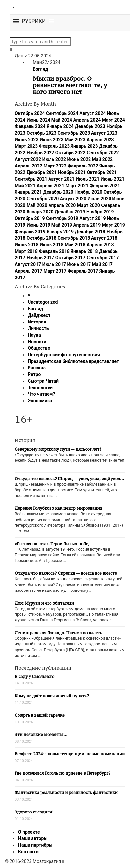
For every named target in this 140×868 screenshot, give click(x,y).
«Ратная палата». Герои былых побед (53, 544)
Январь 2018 (84, 251)
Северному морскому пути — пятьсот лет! (58, 449)
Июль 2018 (27, 245)
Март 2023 (26, 146)
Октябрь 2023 (42, 133)
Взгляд (40, 69)
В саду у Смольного (35, 676)
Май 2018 (75, 245)
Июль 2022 (54, 159)
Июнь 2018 (52, 245)
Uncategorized (43, 302)
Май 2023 (75, 140)
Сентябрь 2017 (103, 258)
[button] (34, 21)
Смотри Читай (43, 381)
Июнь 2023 (52, 140)
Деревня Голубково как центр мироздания (59, 508)
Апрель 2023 (100, 140)
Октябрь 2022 (70, 153)
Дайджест (39, 315)
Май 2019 (62, 225)
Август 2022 (28, 159)
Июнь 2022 (79, 159)
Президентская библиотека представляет (73, 361)
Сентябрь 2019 (62, 218)
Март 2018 (26, 251)
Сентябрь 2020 (43, 199)
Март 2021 (77, 186)
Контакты (29, 852)
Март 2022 (55, 166)
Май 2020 (37, 205)
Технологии (40, 388)
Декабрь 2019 (70, 212)
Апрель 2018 (100, 245)
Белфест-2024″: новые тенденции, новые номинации (70, 754)
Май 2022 (102, 159)
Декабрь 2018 (90, 232)
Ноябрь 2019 (100, 212)
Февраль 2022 (83, 166)
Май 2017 (102, 264)
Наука (34, 335)
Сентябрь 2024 (62, 113)
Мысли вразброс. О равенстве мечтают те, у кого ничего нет (70, 85)
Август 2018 (104, 238)
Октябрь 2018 (42, 238)
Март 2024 (113, 120)
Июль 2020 (99, 199)
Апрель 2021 (50, 186)
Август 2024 (92, 113)
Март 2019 (113, 225)
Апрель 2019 (87, 225)
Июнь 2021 (113, 179)
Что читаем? (41, 394)
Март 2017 (55, 271)
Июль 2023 (27, 140)
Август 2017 (28, 264)
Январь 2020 (40, 212)
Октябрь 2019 (30, 218)
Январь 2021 (28, 192)
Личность (38, 328)
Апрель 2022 (29, 166)
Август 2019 (92, 218)
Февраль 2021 (105, 186)
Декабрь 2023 (90, 126)
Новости (37, 342)
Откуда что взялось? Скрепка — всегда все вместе (66, 573)
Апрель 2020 (62, 205)
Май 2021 (25, 186)
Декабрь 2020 (58, 192)
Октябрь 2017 (70, 258)
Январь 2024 (60, 126)
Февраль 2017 (83, 271)
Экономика (40, 401)
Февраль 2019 (30, 232)
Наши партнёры (35, 845)
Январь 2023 (84, 146)
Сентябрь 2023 (74, 133)
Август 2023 (104, 133)
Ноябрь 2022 (40, 153)
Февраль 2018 (54, 251)
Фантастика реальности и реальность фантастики (66, 793)
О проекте (29, 832)
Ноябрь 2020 (88, 192)
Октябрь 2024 (30, 113)
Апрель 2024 (87, 120)
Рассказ (37, 368)
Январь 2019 (60, 232)
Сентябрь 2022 (103, 153)
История (37, 322)
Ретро (34, 374)
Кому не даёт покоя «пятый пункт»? (52, 696)
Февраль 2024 (30, 126)
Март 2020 (89, 205)
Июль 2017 (54, 264)
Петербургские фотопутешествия (64, 355)
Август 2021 (61, 179)
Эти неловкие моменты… (41, 734)
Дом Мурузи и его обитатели (44, 603)
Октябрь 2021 (102, 172)
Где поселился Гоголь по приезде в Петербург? (62, 773)
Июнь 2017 (79, 264)
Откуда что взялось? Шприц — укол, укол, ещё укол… (69, 479)
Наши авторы (33, 838)
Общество (39, 348)
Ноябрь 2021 (72, 172)
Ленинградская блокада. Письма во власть (58, 633)
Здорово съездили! (34, 812)
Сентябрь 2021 (31, 179)
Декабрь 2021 (42, 172)
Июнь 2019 (39, 225)
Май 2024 (62, 120)
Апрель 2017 (29, 271)
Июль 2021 (88, 179)
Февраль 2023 (54, 146)
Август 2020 (73, 199)
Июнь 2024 (39, 120)
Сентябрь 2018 (74, 238)
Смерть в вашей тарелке (40, 715)
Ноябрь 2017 (40, 258)
